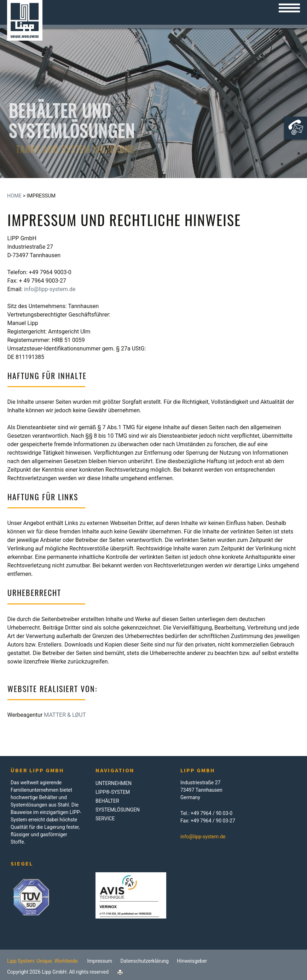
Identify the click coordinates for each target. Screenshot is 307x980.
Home (14, 196)
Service (105, 819)
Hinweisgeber (192, 961)
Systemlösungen (118, 810)
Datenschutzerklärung (145, 961)
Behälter (107, 801)
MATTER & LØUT (65, 715)
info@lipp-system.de (50, 289)
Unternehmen (114, 783)
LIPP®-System (113, 792)
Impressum (100, 961)
